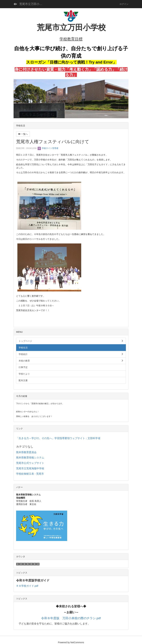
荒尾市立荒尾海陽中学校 (30, 468)
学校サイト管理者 (48, 148)
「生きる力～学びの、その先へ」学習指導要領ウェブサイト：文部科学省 (58, 438)
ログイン (124, 4)
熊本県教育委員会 (26, 452)
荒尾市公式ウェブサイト (30, 463)
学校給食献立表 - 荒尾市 (30, 474)
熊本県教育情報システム (30, 458)
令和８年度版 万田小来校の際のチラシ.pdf (71, 618)
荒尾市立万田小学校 (32, 4)
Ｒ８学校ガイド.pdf (27, 586)
